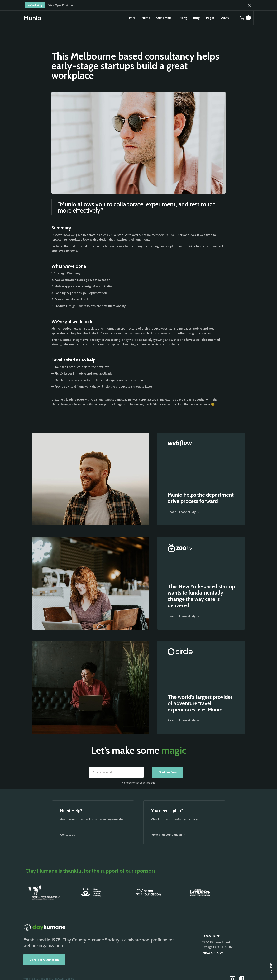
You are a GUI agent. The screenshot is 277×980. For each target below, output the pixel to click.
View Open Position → (62, 5)
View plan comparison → (169, 835)
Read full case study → (184, 512)
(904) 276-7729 (213, 953)
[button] (146, 18)
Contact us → (69, 835)
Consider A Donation (44, 960)
